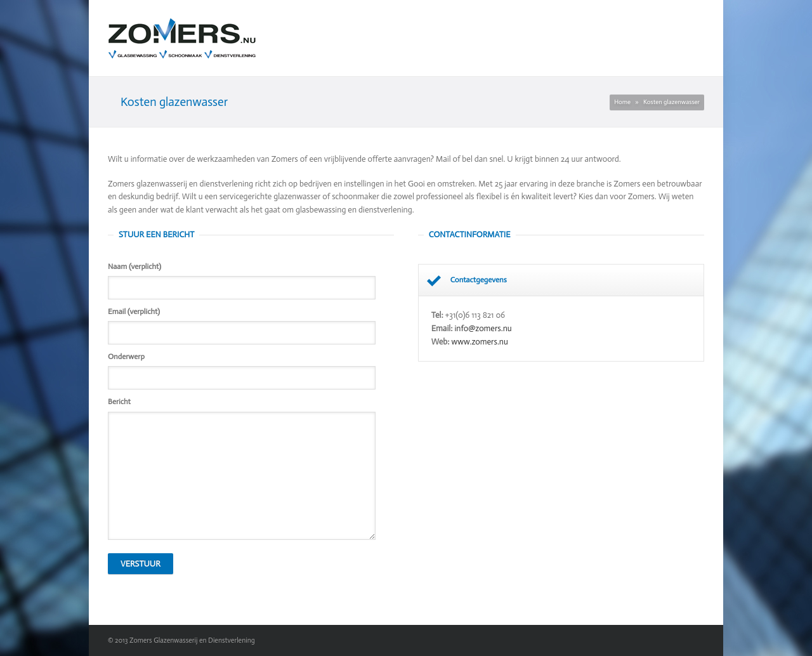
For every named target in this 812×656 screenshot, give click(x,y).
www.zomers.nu (480, 342)
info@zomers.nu (483, 328)
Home (622, 102)
